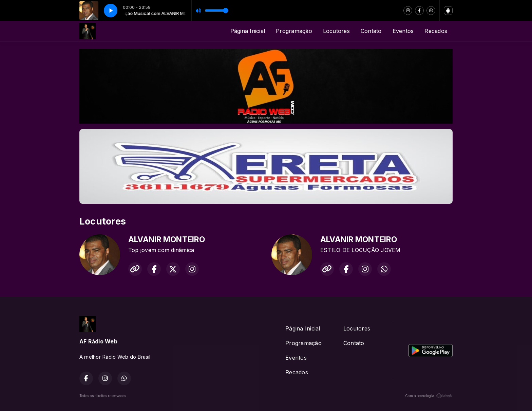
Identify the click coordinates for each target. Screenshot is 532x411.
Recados (436, 31)
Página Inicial (248, 31)
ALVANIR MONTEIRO (167, 239)
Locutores (336, 31)
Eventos (403, 31)
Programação (294, 31)
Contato (371, 31)
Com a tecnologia (429, 396)
